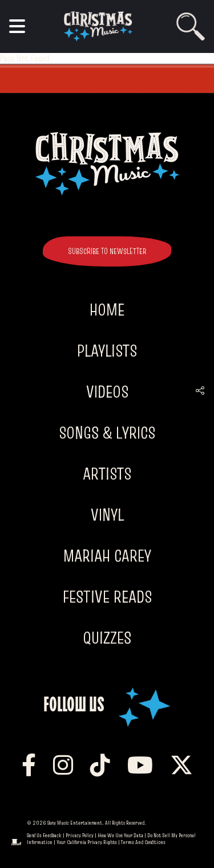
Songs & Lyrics (107, 433)
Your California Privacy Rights (87, 842)
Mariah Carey (107, 556)
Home (107, 310)
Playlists (107, 351)
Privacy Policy (80, 835)
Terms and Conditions (143, 842)
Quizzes (107, 638)
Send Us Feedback (44, 835)
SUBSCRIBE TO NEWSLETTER (107, 251)
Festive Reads (107, 597)
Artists (107, 474)
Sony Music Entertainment (75, 822)
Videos (107, 392)
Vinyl (107, 515)
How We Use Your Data (120, 835)
